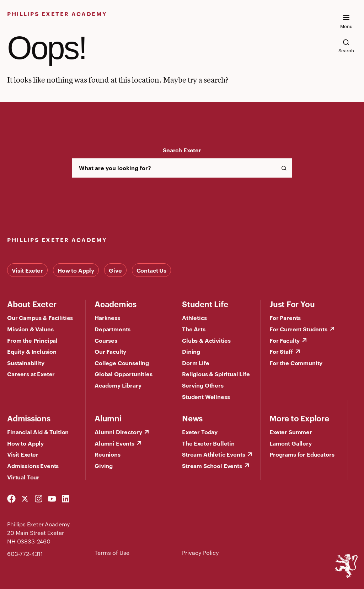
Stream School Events (212, 466)
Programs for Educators (302, 454)
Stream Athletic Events (213, 454)
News (192, 418)
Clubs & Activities (206, 340)
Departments (113, 329)
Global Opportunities (124, 374)
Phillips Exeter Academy (57, 14)
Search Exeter (182, 150)
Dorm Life (196, 363)
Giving (104, 466)
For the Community (296, 363)
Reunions (108, 454)
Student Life (205, 304)
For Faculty (285, 340)
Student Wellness (206, 396)
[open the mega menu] (346, 22)
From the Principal (32, 340)
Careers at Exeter (31, 374)
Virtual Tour (23, 477)
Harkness (107, 317)
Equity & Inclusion (32, 351)
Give (115, 270)
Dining (191, 351)
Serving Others (203, 385)
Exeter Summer (291, 432)
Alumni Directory (118, 432)
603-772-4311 (25, 554)
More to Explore (299, 418)
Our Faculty (110, 351)
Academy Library (118, 385)
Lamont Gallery (291, 443)
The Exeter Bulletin (208, 443)
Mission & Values (30, 329)
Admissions (29, 418)
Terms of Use (112, 553)
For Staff (281, 351)
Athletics (194, 317)
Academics (116, 304)
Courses (106, 340)
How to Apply (76, 270)
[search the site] (346, 46)
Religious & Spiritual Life (216, 374)
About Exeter (32, 304)
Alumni (108, 418)
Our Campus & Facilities (40, 317)
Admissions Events (33, 466)
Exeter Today (200, 432)
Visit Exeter (27, 270)
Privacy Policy (200, 553)
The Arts (194, 329)
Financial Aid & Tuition (38, 432)
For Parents (285, 317)
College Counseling (122, 363)
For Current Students (298, 329)
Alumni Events (114, 443)
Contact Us (151, 270)
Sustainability (26, 363)
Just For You (292, 304)
